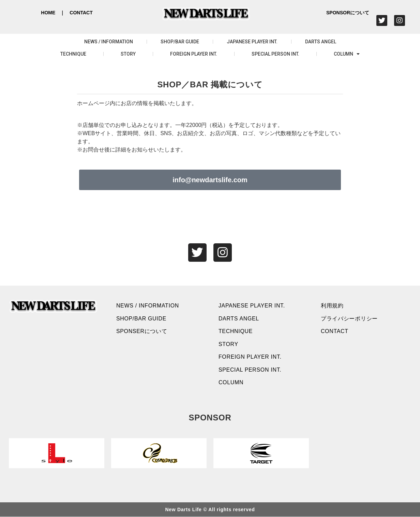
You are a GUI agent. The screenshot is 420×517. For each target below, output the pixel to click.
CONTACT (81, 13)
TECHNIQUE (73, 54)
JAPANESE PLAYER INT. (252, 42)
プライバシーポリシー (349, 319)
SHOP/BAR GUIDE (180, 42)
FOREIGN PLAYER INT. (194, 54)
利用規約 (332, 306)
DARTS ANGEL (321, 42)
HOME (48, 13)
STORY (128, 54)
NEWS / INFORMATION (109, 42)
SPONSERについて (142, 332)
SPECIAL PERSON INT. (275, 54)
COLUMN (347, 54)
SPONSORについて (348, 13)
